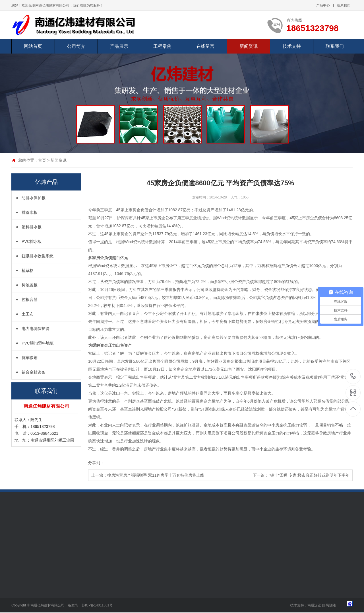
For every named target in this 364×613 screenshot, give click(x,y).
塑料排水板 (32, 227)
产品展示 (119, 46)
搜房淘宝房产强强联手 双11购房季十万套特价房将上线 (156, 475)
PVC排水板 (32, 241)
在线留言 (205, 46)
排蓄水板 (30, 212)
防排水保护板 (34, 198)
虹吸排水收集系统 (38, 256)
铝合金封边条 (34, 372)
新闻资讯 (249, 46)
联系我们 (344, 5)
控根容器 (30, 300)
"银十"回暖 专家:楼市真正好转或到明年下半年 (309, 475)
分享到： (96, 463)
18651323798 (353, 376)
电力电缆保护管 (36, 329)
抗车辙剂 (30, 358)
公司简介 (76, 46)
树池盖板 (30, 285)
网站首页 (33, 46)
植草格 (28, 270)
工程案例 (162, 46)
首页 (42, 160)
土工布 (28, 314)
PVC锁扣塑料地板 (38, 343)
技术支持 (292, 46)
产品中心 (323, 5)
